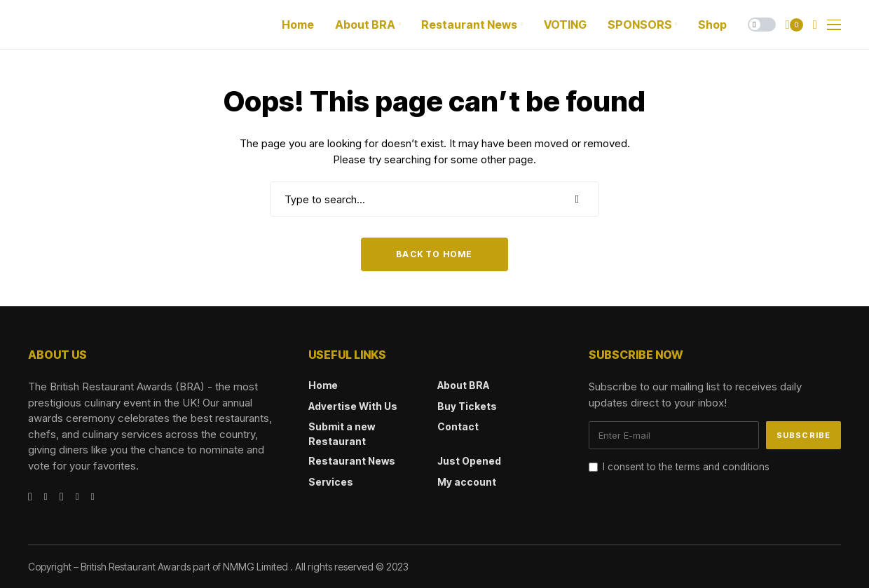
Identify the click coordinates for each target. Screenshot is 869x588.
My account (467, 482)
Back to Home (434, 254)
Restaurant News (352, 461)
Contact (458, 426)
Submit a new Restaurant (342, 434)
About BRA (463, 385)
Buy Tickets (467, 406)
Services (331, 482)
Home (323, 385)
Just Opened (469, 461)
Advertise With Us (353, 406)
